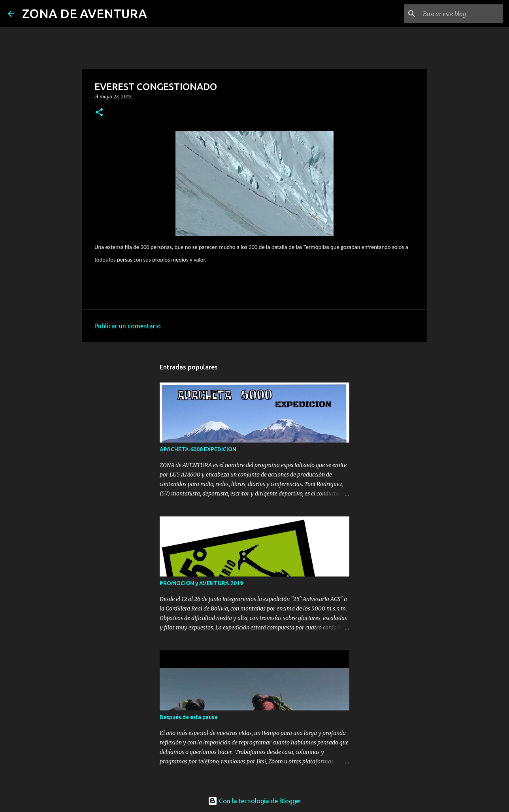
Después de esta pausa (189, 717)
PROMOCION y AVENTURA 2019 (201, 583)
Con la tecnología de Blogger (255, 801)
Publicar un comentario (128, 326)
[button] (99, 113)
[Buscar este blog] (461, 14)
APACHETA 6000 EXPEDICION (198, 449)
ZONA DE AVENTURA (85, 13)
